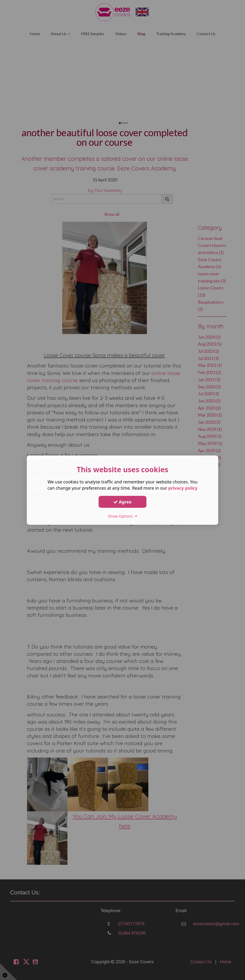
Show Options (122, 516)
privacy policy (183, 488)
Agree (122, 502)
